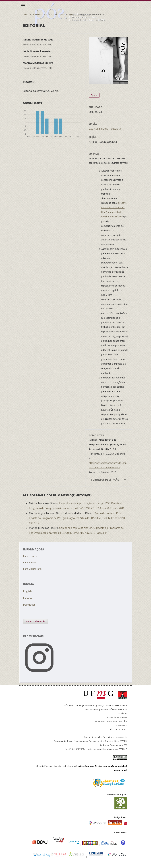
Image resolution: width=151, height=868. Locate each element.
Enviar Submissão (36, 621)
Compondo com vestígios (74, 528)
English (27, 591)
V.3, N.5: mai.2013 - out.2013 (59, 14)
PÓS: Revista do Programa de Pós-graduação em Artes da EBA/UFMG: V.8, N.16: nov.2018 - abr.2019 (78, 518)
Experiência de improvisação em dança (82, 503)
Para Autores (30, 562)
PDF (95, 95)
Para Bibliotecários (33, 569)
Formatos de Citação (105, 480)
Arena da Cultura (105, 513)
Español (28, 598)
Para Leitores (30, 556)
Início (26, 14)
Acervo (36, 14)
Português (29, 605)
